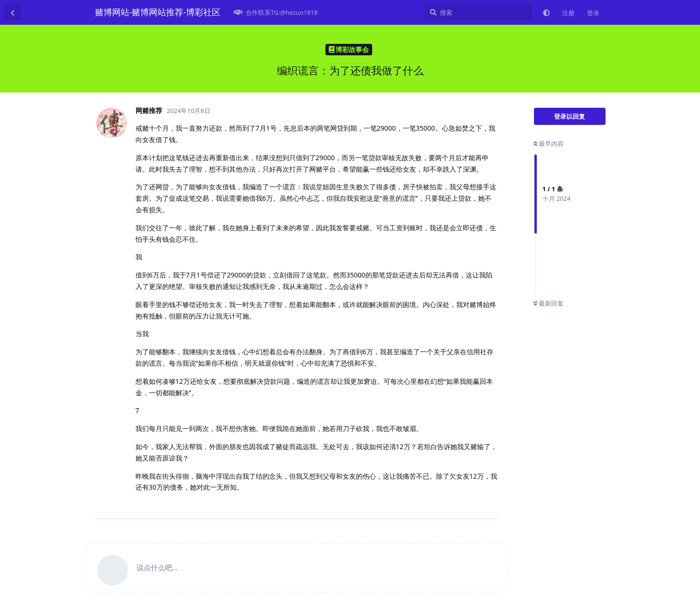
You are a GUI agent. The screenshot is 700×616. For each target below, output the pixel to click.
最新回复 (549, 303)
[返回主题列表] (12, 12)
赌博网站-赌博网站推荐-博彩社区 (158, 12)
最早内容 (549, 144)
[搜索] (478, 12)
